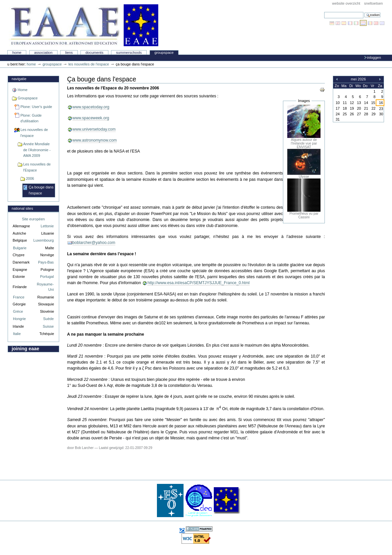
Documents (94, 53)
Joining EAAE (25, 349)
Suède (49, 319)
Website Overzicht (346, 3)
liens (69, 53)
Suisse (48, 326)
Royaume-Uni (45, 287)
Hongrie (19, 319)
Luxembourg (43, 240)
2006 (30, 178)
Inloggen (374, 57)
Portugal (47, 277)
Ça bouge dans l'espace (41, 190)
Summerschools (129, 53)
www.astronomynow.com (95, 140)
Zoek (324, 12)
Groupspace (164, 53)
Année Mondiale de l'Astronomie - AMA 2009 (37, 150)
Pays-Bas (46, 262)
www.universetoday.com (94, 129)
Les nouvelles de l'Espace (37, 167)
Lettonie (47, 226)
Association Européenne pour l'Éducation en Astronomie (83, 25)
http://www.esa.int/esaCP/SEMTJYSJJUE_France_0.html (198, 283)
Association (43, 53)
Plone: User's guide (36, 107)
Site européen (33, 219)
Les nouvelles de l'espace (89, 64)
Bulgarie (20, 248)
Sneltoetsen (373, 3)
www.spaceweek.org (91, 118)
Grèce (18, 311)
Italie (17, 334)
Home (17, 53)
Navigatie (19, 79)
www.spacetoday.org (91, 107)
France (19, 297)
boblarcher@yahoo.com (94, 243)
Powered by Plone (199, 529)
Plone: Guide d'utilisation (31, 118)
